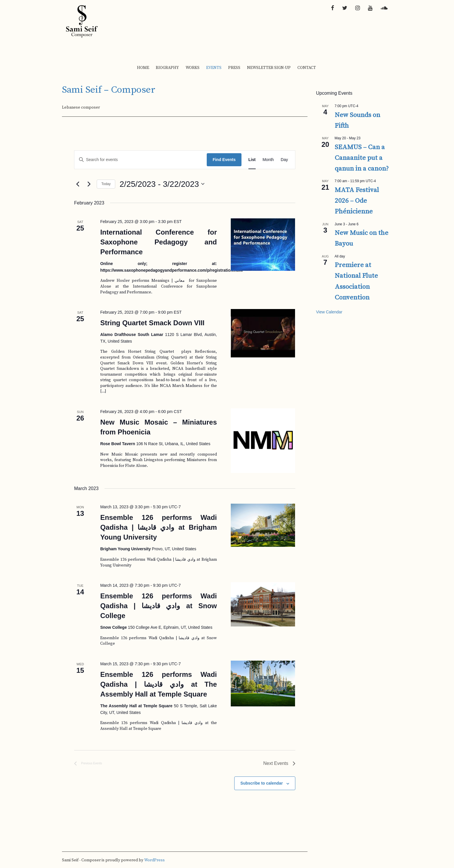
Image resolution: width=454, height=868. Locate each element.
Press (234, 68)
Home (143, 68)
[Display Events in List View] (252, 160)
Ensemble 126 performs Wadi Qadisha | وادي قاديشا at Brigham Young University (159, 527)
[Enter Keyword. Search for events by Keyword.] (141, 160)
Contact (307, 68)
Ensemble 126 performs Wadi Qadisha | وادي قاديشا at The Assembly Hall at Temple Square (159, 684)
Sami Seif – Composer (109, 90)
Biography (167, 68)
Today (106, 184)
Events (214, 68)
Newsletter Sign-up (269, 68)
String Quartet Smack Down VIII (152, 323)
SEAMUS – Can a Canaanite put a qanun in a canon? (362, 158)
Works (193, 68)
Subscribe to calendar (261, 783)
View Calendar (329, 312)
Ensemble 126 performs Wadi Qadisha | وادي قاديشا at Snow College (159, 606)
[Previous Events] (78, 184)
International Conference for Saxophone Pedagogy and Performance (159, 242)
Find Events (224, 160)
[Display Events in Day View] (284, 160)
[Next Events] (89, 184)
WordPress (154, 860)
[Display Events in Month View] (268, 160)
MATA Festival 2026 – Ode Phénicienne (357, 201)
